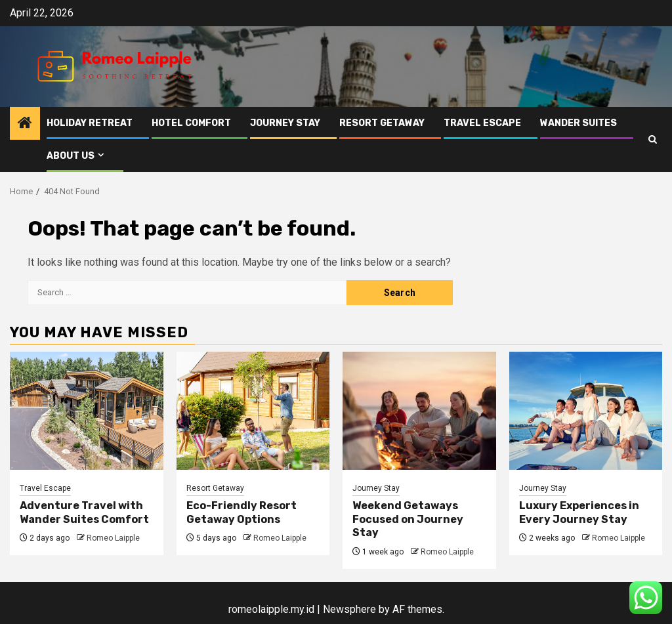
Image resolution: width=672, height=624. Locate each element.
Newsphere (349, 609)
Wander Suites (578, 123)
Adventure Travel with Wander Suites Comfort (84, 512)
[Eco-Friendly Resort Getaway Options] (253, 411)
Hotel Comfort (191, 123)
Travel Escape (482, 123)
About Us (71, 156)
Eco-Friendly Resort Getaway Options (241, 512)
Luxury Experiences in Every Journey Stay (579, 512)
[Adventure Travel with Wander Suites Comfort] (87, 411)
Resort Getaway (382, 123)
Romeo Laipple (113, 538)
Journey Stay (285, 123)
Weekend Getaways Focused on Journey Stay (408, 519)
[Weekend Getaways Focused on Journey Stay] (419, 411)
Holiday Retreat (90, 123)
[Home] (25, 124)
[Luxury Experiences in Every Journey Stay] (586, 411)
